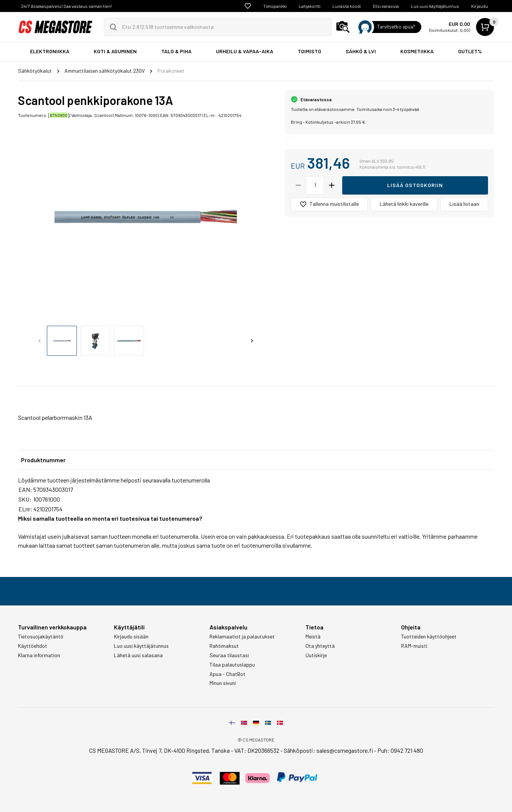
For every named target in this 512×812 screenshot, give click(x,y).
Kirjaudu (480, 6)
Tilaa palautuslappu (232, 665)
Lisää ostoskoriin (415, 185)
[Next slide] (252, 341)
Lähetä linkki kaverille (404, 204)
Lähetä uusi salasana (138, 655)
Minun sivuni (223, 683)
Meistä (313, 637)
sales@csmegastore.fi (345, 750)
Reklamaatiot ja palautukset (242, 637)
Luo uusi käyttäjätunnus (435, 6)
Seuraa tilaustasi (229, 655)
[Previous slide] (40, 341)
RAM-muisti (414, 646)
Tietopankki (275, 6)
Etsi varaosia (386, 6)
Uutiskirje (316, 655)
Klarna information (39, 655)
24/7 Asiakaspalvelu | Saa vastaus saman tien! (67, 6)
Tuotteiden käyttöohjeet (429, 637)
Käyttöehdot (33, 646)
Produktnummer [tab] (43, 460)
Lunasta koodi (347, 6)
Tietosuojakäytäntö (41, 637)
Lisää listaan (464, 204)
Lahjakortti (310, 6)
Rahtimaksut (224, 646)
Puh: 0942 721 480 (400, 750)
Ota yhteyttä (320, 646)
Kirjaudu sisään (131, 637)
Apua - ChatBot (228, 674)
